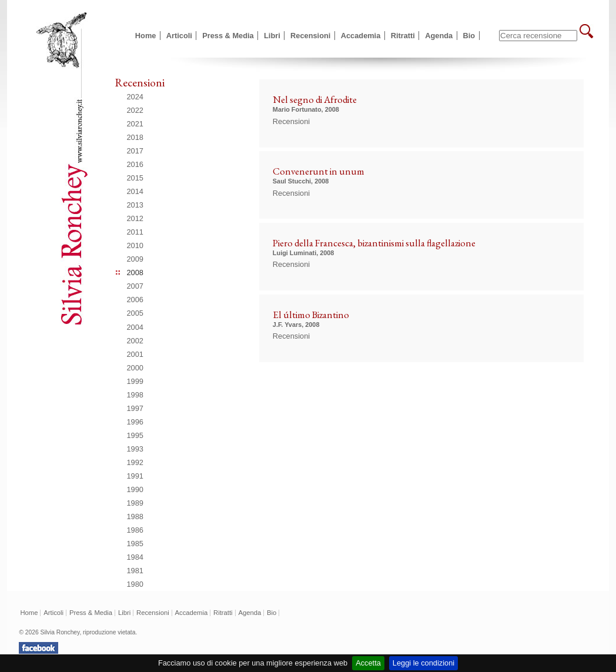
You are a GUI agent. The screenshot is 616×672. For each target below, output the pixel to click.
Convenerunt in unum (319, 171)
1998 (135, 395)
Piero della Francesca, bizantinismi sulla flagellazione (374, 243)
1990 (135, 489)
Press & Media (228, 36)
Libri (272, 36)
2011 (135, 232)
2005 (135, 313)
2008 (135, 273)
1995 (135, 435)
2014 (135, 191)
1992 (135, 462)
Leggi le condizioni (423, 663)
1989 (135, 503)
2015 (135, 178)
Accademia (361, 36)
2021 (135, 124)
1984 (135, 557)
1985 (135, 544)
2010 (135, 245)
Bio (469, 36)
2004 (135, 327)
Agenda (439, 36)
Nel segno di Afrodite (315, 99)
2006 (135, 300)
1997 (135, 408)
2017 (135, 151)
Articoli (179, 36)
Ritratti (403, 36)
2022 (135, 110)
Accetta (368, 663)
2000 (135, 368)
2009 (135, 259)
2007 (135, 286)
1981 (135, 571)
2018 (135, 137)
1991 (135, 476)
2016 (135, 164)
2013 (135, 205)
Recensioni (310, 36)
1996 (135, 422)
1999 (135, 381)
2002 (135, 341)
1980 (135, 584)
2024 (135, 97)
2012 (135, 218)
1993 (135, 449)
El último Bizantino (311, 315)
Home (146, 36)
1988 (135, 516)
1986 (135, 530)
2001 (135, 354)
